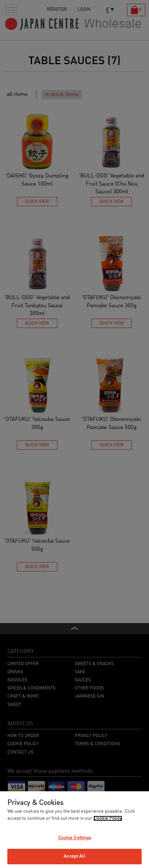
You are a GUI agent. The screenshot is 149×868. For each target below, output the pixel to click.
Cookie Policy (108, 818)
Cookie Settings (75, 838)
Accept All (74, 856)
